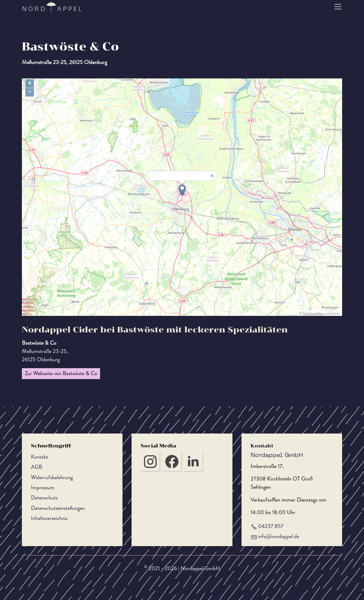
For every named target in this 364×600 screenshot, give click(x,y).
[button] (338, 7)
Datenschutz (44, 498)
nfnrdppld (279, 536)
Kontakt (39, 457)
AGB (37, 467)
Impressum (43, 488)
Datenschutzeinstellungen (58, 508)
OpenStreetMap (313, 314)
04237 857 (271, 526)
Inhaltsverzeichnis (49, 518)
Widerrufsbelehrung (52, 477)
